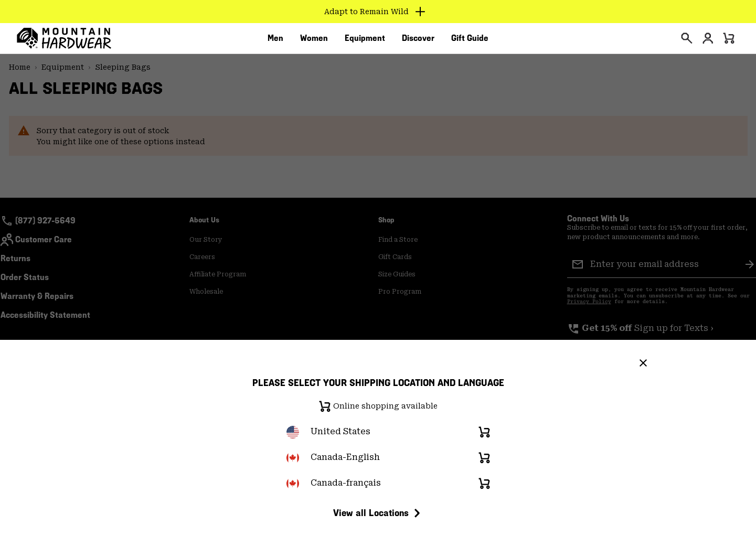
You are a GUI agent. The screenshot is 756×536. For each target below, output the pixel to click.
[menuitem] (275, 41)
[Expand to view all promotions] (378, 12)
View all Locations (378, 513)
